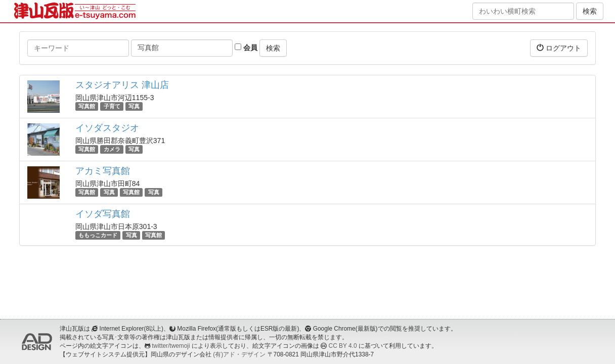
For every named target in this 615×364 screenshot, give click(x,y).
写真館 (87, 106)
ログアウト (559, 48)
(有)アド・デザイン (239, 354)
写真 (134, 106)
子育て (112, 106)
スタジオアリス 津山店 (122, 85)
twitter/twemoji (171, 346)
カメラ (112, 149)
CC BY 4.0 (343, 346)
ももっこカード (98, 235)
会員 (246, 48)
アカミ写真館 (103, 171)
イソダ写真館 (103, 214)
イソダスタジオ (107, 128)
